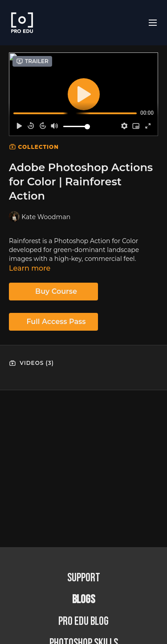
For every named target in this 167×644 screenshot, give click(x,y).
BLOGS (83, 600)
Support (84, 578)
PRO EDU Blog (83, 622)
